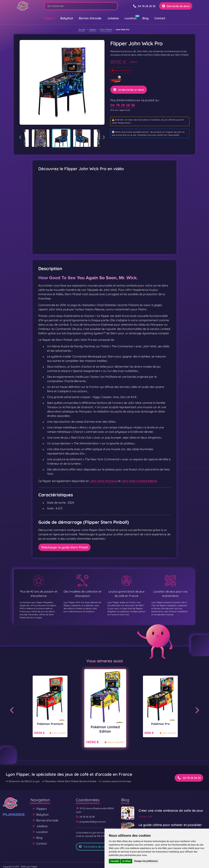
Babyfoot (67, 18)
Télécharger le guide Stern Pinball (64, 547)
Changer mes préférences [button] (146, 861)
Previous (20, 137)
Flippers (49, 18)
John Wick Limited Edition (139, 481)
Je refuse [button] (126, 861)
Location (131, 18)
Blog (146, 18)
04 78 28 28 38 (123, 105)
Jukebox (113, 18)
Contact (160, 18)
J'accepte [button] (115, 861)
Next (104, 137)
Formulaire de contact (95, 847)
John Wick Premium (104, 481)
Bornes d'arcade (90, 18)
